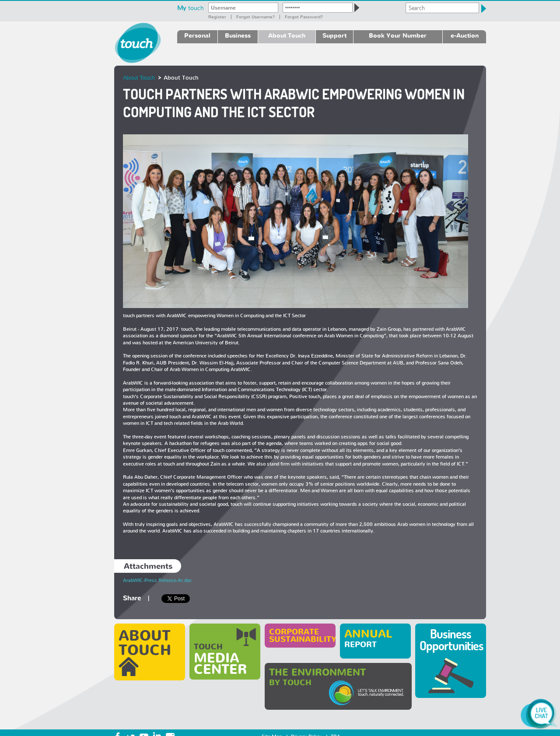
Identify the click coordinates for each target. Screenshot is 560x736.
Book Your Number (398, 35)
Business (238, 35)
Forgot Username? (255, 17)
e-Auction (465, 35)
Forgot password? (304, 17)
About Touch (287, 35)
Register (217, 17)
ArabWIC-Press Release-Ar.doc (157, 580)
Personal (197, 35)
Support (334, 35)
